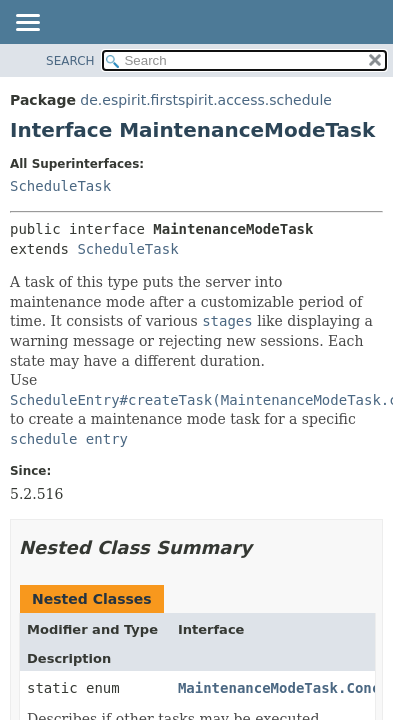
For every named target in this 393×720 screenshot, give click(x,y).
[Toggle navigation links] (27, 24)
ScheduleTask (60, 186)
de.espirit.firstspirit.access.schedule (206, 100)
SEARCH (70, 61)
